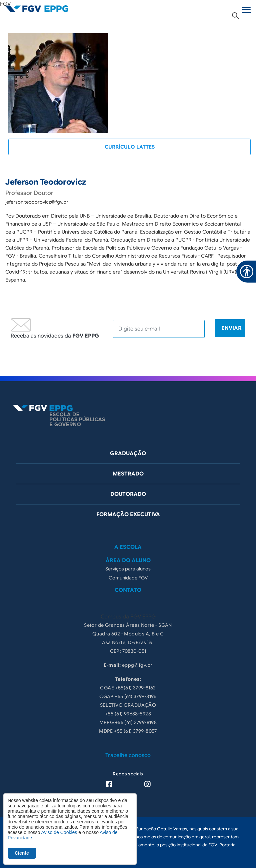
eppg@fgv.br (137, 665)
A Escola (128, 547)
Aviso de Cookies (59, 832)
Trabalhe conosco (128, 755)
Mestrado (128, 474)
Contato (128, 590)
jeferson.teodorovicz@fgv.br (37, 202)
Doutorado (128, 494)
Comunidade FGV (128, 578)
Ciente (22, 853)
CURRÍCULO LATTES (130, 147)
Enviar (231, 328)
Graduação (128, 453)
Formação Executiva (128, 514)
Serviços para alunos (128, 569)
